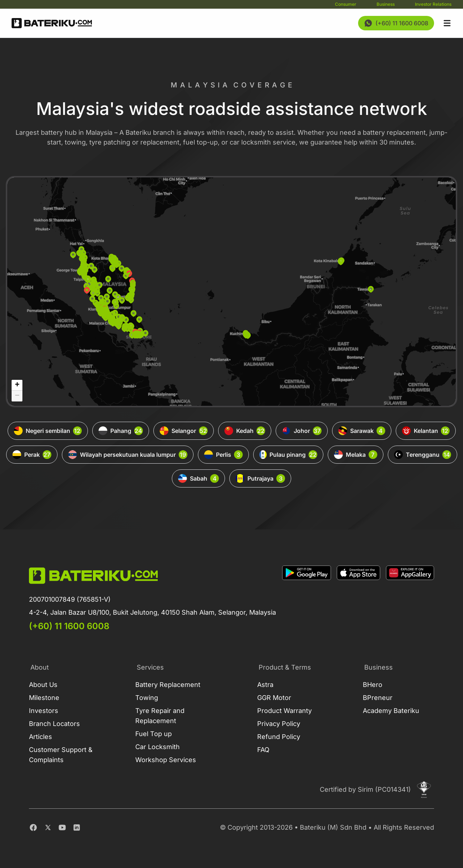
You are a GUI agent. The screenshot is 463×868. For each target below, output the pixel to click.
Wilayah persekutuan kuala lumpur (128, 455)
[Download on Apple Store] (358, 599)
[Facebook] (33, 828)
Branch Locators (54, 724)
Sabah (198, 478)
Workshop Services (166, 760)
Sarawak (362, 431)
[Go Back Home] (52, 23)
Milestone (44, 698)
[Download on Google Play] (307, 599)
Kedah (245, 431)
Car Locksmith (158, 747)
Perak (32, 455)
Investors (44, 711)
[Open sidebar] (447, 23)
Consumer (346, 4)
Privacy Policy (279, 724)
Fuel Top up (154, 734)
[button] (107, 301)
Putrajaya (260, 478)
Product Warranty (284, 711)
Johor (302, 431)
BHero (373, 685)
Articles (41, 737)
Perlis (223, 455)
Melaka (356, 455)
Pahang (121, 431)
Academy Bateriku (391, 711)
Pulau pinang (288, 455)
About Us (43, 685)
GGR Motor (274, 698)
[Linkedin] (77, 828)
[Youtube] (62, 828)
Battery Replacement (168, 685)
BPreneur (378, 698)
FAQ (263, 750)
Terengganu (422, 455)
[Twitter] (48, 828)
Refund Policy (279, 737)
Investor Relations (433, 4)
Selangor (184, 431)
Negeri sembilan (48, 431)
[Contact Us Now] (396, 23)
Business (386, 4)
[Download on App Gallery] (410, 599)
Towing (147, 698)
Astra (265, 685)
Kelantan (426, 431)
